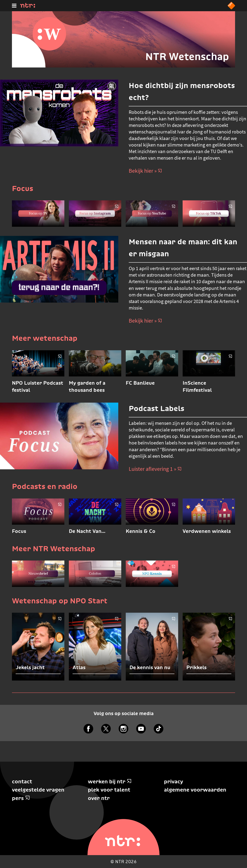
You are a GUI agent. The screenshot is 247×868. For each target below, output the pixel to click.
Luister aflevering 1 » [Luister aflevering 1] (155, 469)
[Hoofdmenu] (14, 6)
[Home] (28, 7)
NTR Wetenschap (187, 56)
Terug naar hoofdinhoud (247, 868)
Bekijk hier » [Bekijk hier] (145, 171)
